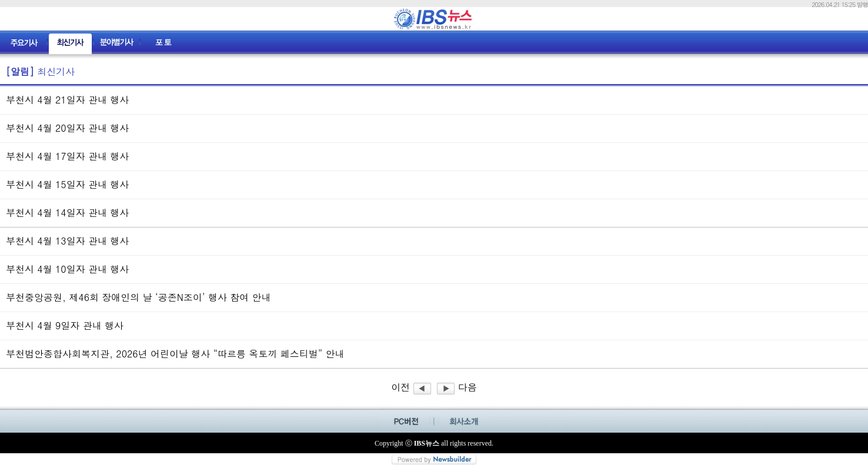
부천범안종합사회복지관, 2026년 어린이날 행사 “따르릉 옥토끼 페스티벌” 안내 (175, 354)
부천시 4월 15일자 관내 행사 (67, 184)
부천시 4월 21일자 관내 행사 (67, 100)
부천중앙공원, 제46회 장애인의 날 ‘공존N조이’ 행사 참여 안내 (138, 297)
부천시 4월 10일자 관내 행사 (67, 269)
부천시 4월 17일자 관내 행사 (67, 156)
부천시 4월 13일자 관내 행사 (67, 241)
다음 (457, 387)
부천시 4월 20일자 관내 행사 (67, 128)
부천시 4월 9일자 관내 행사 (65, 325)
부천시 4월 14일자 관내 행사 (67, 213)
